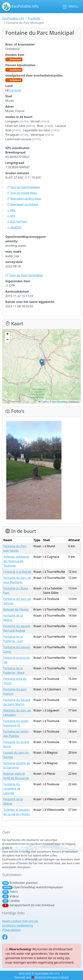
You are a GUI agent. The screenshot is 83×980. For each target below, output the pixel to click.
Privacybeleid (11, 930)
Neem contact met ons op (20, 921)
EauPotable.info (20, 7)
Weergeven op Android (22, 204)
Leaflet (43, 402)
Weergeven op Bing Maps (24, 199)
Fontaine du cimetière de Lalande (12, 789)
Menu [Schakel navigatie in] (70, 7)
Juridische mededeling (18, 925)
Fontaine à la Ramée (17, 572)
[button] (42, 363)
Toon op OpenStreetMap (23, 187)
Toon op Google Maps (22, 193)
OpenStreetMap (60, 402)
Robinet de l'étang (16, 609)
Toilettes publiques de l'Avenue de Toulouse (16, 561)
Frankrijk (34, 18)
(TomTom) (17, 221)
